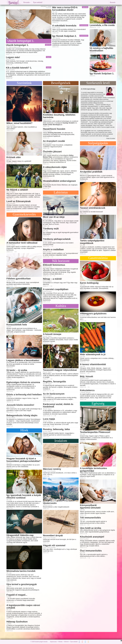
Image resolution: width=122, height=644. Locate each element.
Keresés (113, 2)
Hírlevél (66, 642)
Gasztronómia (84, 25)
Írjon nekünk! (38, 2)
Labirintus (61, 192)
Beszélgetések (61, 83)
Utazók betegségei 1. (21, 41)
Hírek (24, 430)
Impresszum (53, 642)
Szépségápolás (98, 143)
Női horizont (61, 261)
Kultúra (61, 306)
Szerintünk (24, 83)
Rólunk (60, 642)
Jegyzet (49, 57)
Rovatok (27, 2)
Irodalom (61, 441)
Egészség (48, 45)
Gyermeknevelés (24, 214)
